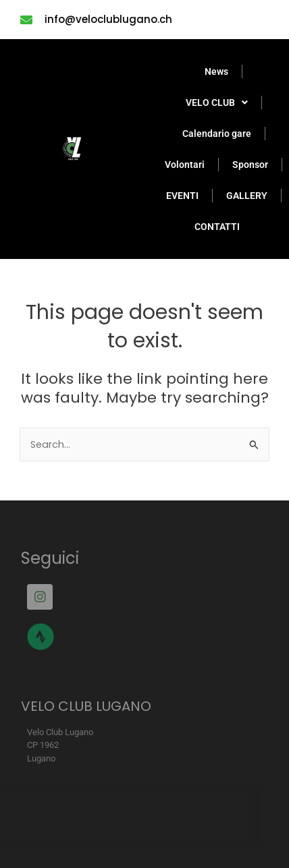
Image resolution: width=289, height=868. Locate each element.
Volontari (185, 165)
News (216, 71)
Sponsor (250, 165)
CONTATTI (217, 227)
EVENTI (182, 196)
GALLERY (247, 196)
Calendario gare (217, 134)
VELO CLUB (217, 103)
